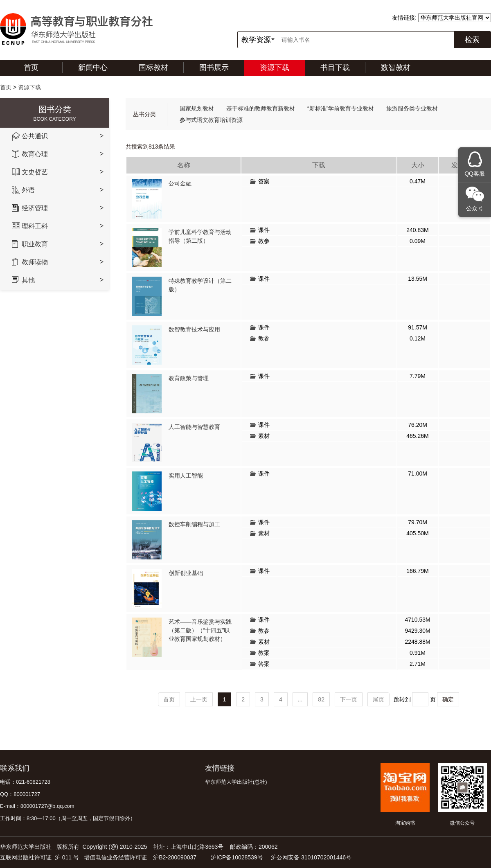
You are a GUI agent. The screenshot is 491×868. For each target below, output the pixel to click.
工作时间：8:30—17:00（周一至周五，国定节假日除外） (68, 818)
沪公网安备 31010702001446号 (311, 857)
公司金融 (180, 183)
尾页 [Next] (378, 699)
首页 (31, 68)
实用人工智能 (186, 476)
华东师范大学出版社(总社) (236, 782)
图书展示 (214, 68)
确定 (448, 699)
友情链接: (404, 18)
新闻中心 (93, 68)
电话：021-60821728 (25, 782)
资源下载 (275, 68)
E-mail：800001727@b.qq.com (37, 806)
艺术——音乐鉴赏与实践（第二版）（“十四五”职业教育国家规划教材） (200, 630)
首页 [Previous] (169, 699)
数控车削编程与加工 (194, 524)
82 (321, 699)
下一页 (349, 699)
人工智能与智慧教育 (194, 427)
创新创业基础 (186, 573)
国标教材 (153, 68)
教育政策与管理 (189, 378)
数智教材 (396, 68)
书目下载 (335, 68)
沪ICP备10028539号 (237, 857)
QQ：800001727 (20, 794)
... (300, 699)
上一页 (199, 699)
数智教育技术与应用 (194, 329)
